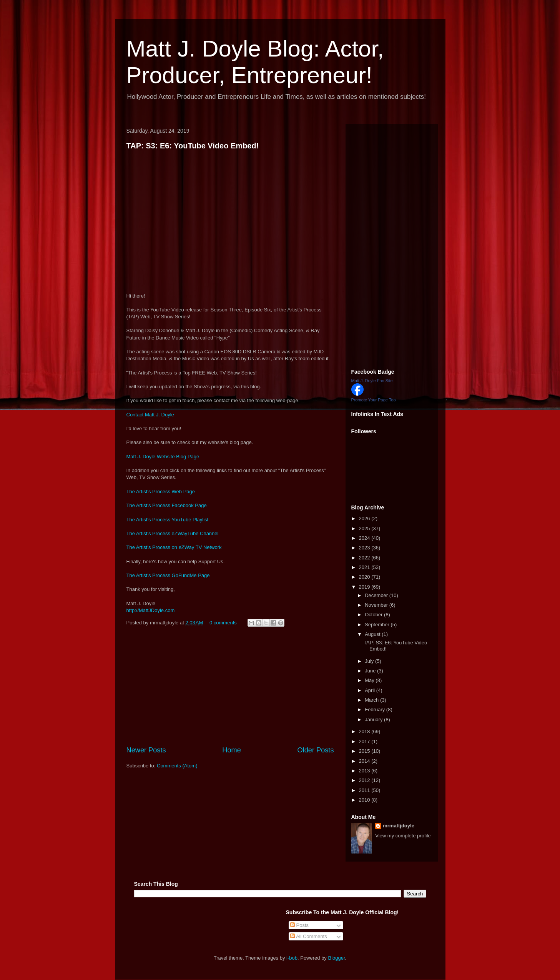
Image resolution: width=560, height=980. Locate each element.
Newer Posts (146, 750)
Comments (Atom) (177, 766)
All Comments (309, 936)
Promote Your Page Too (374, 400)
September (378, 625)
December (377, 595)
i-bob (292, 958)
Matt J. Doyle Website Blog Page (163, 457)
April (371, 690)
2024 (365, 538)
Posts (299, 925)
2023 (365, 548)
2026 (365, 518)
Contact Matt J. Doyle (150, 415)
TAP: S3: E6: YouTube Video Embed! (193, 146)
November (377, 605)
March (372, 700)
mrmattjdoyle (399, 826)
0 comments (223, 623)
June (371, 671)
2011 (365, 790)
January (374, 720)
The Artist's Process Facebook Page (167, 505)
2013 (365, 771)
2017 (365, 741)
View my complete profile (403, 836)
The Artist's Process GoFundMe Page (168, 575)
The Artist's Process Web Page (161, 492)
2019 (365, 587)
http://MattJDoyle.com (151, 610)
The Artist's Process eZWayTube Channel (173, 533)
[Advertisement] (230, 687)
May (370, 680)
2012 (365, 780)
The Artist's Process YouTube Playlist (168, 520)
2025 (365, 528)
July (370, 661)
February (376, 710)
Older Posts (315, 750)
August (373, 634)
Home (232, 750)
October (374, 615)
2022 (365, 558)
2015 (365, 751)
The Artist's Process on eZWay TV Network (174, 547)
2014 (365, 761)
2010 (365, 800)
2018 (365, 731)
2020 (365, 577)
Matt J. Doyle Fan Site (372, 381)
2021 (365, 567)
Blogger (337, 958)
